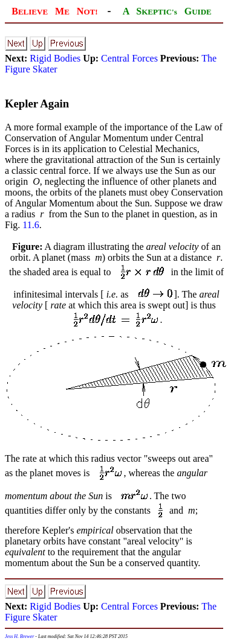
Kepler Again (37, 104)
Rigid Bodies (55, 58)
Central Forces (129, 58)
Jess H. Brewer (19, 636)
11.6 (31, 225)
